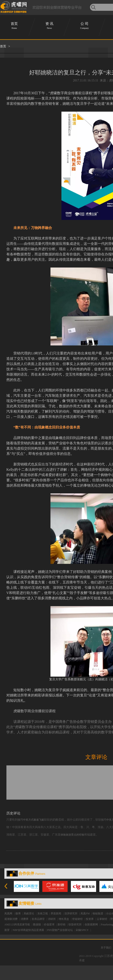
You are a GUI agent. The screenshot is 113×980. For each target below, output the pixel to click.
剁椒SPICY (82, 930)
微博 (18, 914)
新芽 (7, 930)
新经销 (61, 925)
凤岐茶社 (29, 914)
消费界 (25, 919)
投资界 (90, 919)
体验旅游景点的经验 (72, 835)
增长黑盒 (64, 919)
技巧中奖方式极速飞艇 (31, 820)
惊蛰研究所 (75, 925)
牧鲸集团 (98, 914)
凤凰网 (8, 914)
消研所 (52, 919)
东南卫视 (43, 914)
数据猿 (37, 925)
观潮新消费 (11, 919)
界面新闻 (56, 914)
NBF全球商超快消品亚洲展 (28, 930)
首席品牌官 (38, 919)
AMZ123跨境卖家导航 (17, 925)
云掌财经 (102, 919)
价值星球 (49, 925)
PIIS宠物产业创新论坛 (60, 930)
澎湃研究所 (71, 914)
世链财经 (77, 919)
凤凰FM (85, 914)
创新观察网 (91, 925)
